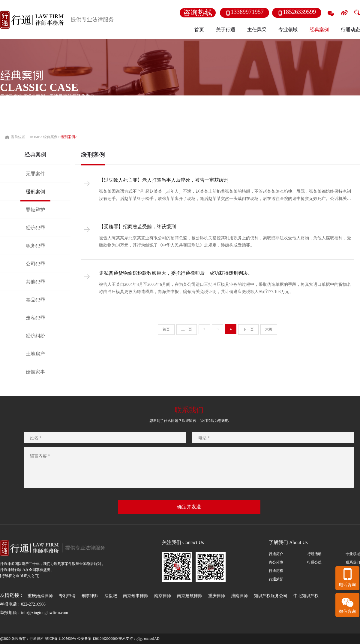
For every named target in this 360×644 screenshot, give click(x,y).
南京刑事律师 (136, 596)
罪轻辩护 (35, 210)
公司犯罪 (35, 264)
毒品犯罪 (35, 300)
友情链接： (12, 595)
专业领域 (353, 554)
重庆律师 (217, 596)
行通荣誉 (276, 579)
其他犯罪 (35, 282)
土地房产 (35, 354)
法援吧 (111, 596)
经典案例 (50, 137)
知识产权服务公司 (271, 596)
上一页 (187, 329)
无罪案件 (35, 174)
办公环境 (276, 562)
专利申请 (67, 596)
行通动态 (350, 30)
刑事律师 (90, 596)
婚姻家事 (35, 372)
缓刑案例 (68, 137)
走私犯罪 (35, 318)
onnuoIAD (152, 639)
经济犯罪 (35, 228)
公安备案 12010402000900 (97, 639)
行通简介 (276, 554)
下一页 (248, 329)
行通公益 (314, 562)
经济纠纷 (35, 336)
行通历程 (276, 571)
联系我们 (353, 562)
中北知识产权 (306, 596)
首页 (199, 30)
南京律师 (163, 596)
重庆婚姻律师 (40, 596)
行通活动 (314, 554)
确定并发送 (189, 507)
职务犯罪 (35, 246)
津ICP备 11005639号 (60, 639)
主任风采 (257, 30)
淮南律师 (239, 596)
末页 (269, 329)
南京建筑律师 (190, 596)
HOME (35, 137)
